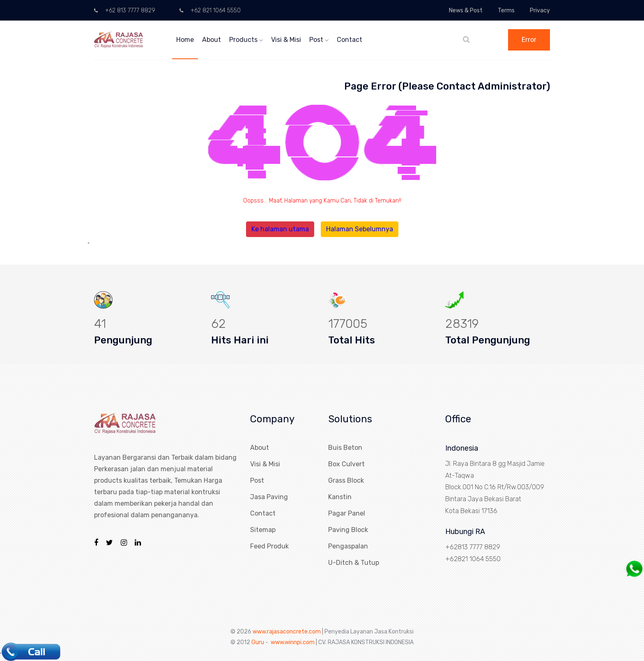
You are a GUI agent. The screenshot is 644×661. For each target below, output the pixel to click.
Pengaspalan (348, 546)
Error (529, 40)
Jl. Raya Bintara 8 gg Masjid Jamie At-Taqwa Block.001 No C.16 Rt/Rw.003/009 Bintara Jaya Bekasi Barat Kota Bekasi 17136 (495, 487)
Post (319, 40)
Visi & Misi (286, 40)
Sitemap (263, 530)
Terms (506, 10)
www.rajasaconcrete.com (287, 632)
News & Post (466, 10)
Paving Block (348, 530)
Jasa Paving (269, 497)
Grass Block (346, 480)
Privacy (540, 10)
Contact (350, 40)
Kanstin (340, 497)
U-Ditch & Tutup (354, 563)
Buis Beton (345, 448)
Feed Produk (269, 546)
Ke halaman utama (280, 229)
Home (185, 40)
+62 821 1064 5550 (210, 10)
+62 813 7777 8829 (125, 10)
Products (246, 40)
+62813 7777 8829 (473, 547)
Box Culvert (346, 464)
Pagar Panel (347, 513)
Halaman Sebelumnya (360, 229)
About (212, 40)
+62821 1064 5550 (473, 559)
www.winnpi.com (293, 642)
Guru (258, 642)
